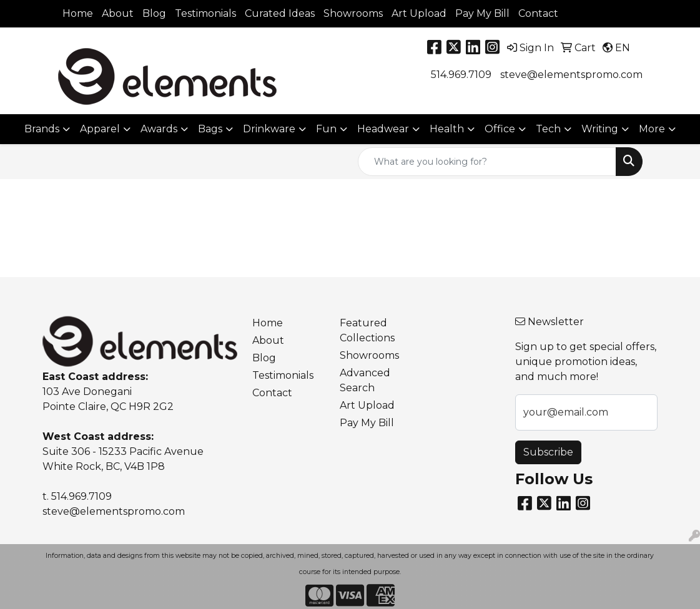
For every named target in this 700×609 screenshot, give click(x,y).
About (118, 13)
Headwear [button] (383, 129)
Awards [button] (159, 129)
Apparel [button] (100, 129)
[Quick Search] (487, 162)
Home (78, 13)
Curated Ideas (280, 13)
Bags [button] (210, 129)
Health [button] (447, 129)
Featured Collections (367, 330)
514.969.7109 (461, 75)
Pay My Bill (482, 13)
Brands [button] (42, 129)
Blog (154, 13)
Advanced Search (365, 380)
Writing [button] (600, 129)
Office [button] (500, 129)
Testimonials (205, 13)
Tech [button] (548, 129)
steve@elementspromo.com (571, 75)
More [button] (652, 129)
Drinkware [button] (269, 129)
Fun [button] (326, 129)
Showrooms (353, 13)
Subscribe (548, 452)
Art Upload (419, 13)
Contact (538, 13)
